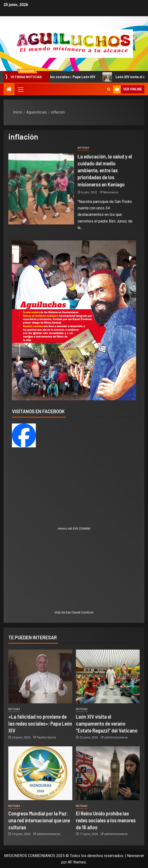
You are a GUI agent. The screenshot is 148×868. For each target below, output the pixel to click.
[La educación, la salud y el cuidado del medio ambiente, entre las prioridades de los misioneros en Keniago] (41, 189)
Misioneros (111, 192)
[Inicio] (9, 90)
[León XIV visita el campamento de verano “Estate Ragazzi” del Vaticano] (108, 676)
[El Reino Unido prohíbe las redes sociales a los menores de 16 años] (108, 773)
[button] (20, 89)
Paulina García (46, 738)
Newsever (136, 856)
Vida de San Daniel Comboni (74, 612)
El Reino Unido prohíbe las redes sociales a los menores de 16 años (106, 820)
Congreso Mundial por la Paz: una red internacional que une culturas (39, 820)
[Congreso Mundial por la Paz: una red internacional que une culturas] (40, 773)
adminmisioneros (116, 738)
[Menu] (20, 89)
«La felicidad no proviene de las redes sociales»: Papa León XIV (40, 724)
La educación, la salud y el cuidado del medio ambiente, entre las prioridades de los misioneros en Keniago (105, 170)
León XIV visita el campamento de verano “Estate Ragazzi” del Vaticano (107, 724)
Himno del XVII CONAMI (74, 529)
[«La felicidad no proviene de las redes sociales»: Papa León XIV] (40, 676)
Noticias (83, 148)
